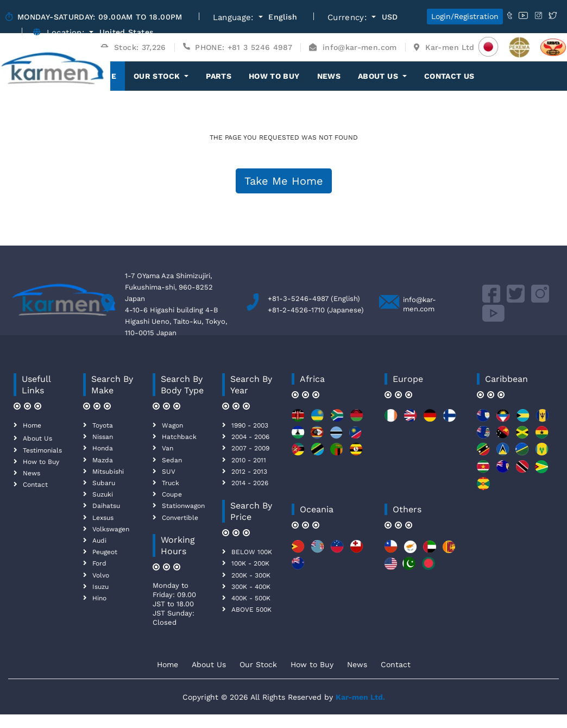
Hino (99, 598)
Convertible (180, 518)
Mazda (103, 460)
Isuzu (100, 587)
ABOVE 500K (251, 610)
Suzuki (103, 494)
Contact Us (449, 76)
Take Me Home (284, 181)
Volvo (101, 575)
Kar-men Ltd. (360, 697)
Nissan (103, 437)
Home (32, 425)
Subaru (104, 483)
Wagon (172, 425)
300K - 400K (251, 587)
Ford (99, 563)
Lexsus (103, 518)
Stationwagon (183, 506)
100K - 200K (250, 563)
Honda (103, 448)
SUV (169, 472)
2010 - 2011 (249, 460)
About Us (37, 438)
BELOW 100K (252, 552)
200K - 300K (251, 575)
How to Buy (274, 76)
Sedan (172, 460)
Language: (235, 18)
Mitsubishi (108, 472)
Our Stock (258, 664)
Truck (171, 483)
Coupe (172, 494)
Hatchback (179, 437)
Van (168, 448)
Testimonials (42, 450)
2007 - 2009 (250, 448)
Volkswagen (111, 529)
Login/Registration (465, 16)
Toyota (103, 425)
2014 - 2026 (250, 483)
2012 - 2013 (249, 472)
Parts (219, 76)
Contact (35, 485)
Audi (99, 541)
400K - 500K (251, 598)
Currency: (349, 18)
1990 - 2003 (250, 425)
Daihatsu (106, 506)
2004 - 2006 (250, 437)
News (329, 76)
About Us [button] (379, 76)
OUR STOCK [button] (158, 76)
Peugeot (105, 552)
